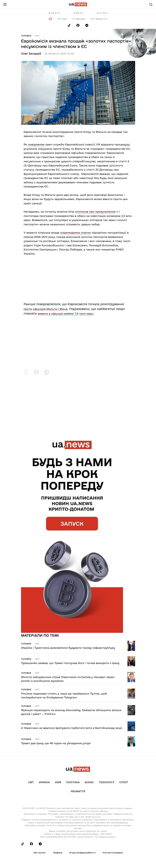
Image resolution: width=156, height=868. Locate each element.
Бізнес (89, 782)
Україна (44, 782)
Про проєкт (40, 853)
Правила (58, 853)
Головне (26, 36)
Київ (58, 782)
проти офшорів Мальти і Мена (45, 309)
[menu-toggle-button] (5, 4)
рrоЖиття (78, 791)
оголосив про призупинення (95, 212)
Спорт (124, 782)
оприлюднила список (76, 233)
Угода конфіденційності (82, 853)
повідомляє (36, 144)
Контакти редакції (113, 853)
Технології (107, 782)
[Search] (151, 4)
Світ (37, 36)
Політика (73, 782)
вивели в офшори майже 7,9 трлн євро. (66, 314)
